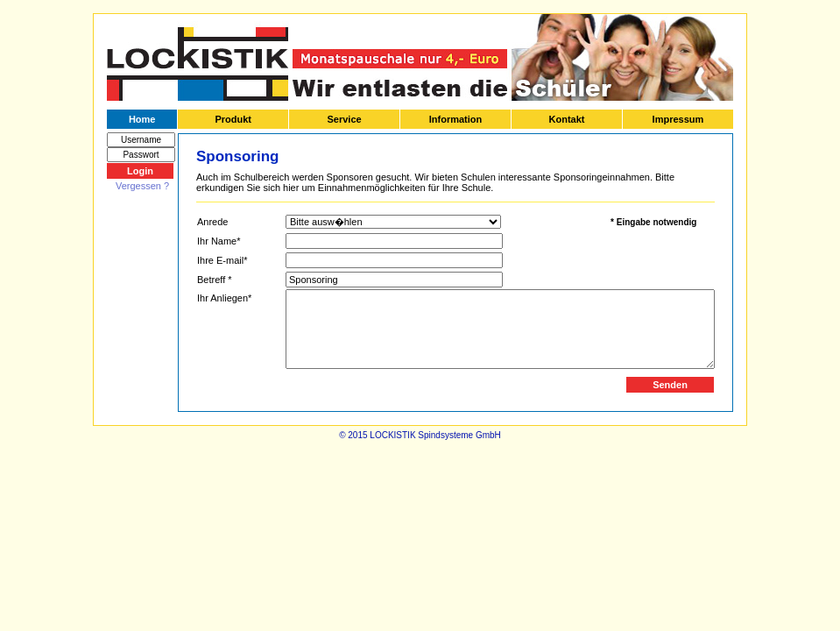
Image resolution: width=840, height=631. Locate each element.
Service (344, 119)
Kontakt (567, 119)
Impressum (678, 119)
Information (456, 119)
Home (142, 119)
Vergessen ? (142, 186)
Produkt (233, 119)
